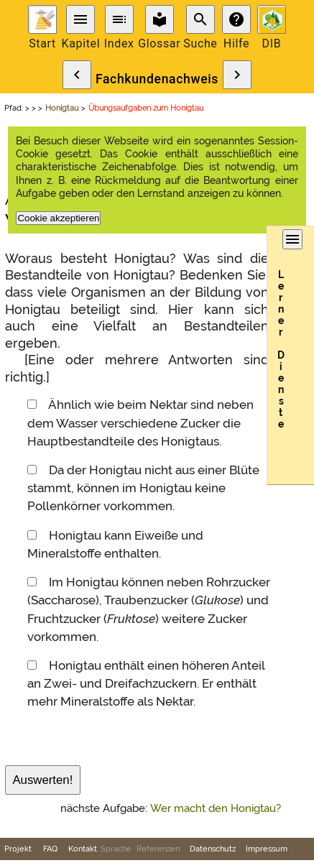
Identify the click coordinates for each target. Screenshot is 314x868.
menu (80, 19)
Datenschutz (213, 849)
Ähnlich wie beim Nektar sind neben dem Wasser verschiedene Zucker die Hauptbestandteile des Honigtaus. (140, 423)
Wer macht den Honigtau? (216, 808)
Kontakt (83, 849)
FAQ (50, 849)
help (236, 19)
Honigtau (62, 108)
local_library (160, 19)
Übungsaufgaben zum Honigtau (146, 108)
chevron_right (237, 75)
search (200, 19)
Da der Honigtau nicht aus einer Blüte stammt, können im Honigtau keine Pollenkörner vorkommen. (143, 488)
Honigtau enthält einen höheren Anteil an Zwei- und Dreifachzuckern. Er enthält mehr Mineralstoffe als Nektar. (146, 683)
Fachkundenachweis (157, 79)
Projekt (18, 849)
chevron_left (77, 75)
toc (119, 19)
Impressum (267, 849)
